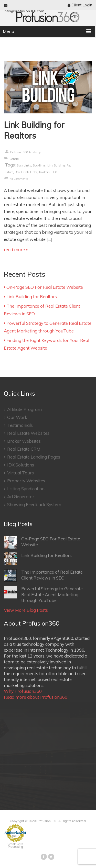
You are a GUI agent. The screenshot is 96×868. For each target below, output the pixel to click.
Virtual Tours (19, 473)
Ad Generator (19, 497)
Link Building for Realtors (34, 130)
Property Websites (24, 481)
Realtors (44, 172)
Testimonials (18, 425)
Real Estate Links (26, 172)
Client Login (80, 5)
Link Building (56, 165)
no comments (19, 179)
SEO (54, 172)
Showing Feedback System (33, 504)
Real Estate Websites (27, 433)
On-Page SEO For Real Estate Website (43, 287)
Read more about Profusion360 (36, 697)
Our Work (15, 417)
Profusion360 (46, 821)
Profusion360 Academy (25, 152)
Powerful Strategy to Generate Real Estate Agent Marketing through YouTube (43, 594)
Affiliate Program (23, 409)
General (14, 159)
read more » (16, 249)
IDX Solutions (19, 465)
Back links (24, 165)
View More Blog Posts (26, 610)
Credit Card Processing (15, 845)
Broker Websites (22, 441)
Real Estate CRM (22, 449)
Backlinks (39, 165)
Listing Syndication (24, 489)
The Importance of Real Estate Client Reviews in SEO (43, 575)
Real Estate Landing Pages (32, 457)
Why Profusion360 (23, 691)
